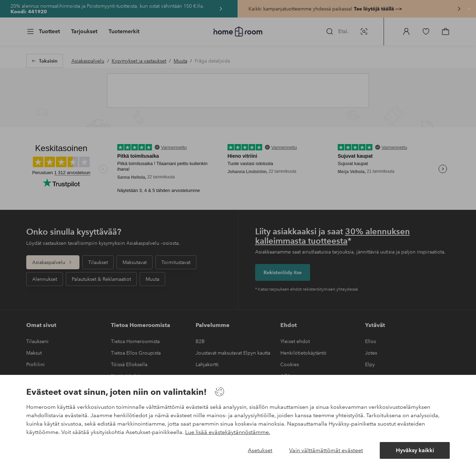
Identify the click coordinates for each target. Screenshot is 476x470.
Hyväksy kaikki (415, 450)
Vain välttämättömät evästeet (326, 450)
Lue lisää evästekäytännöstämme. (228, 432)
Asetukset (260, 450)
